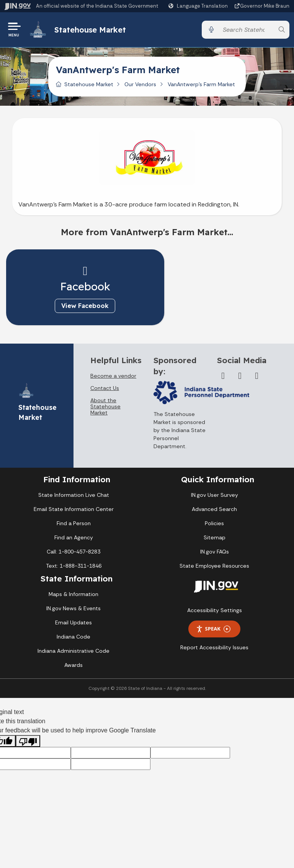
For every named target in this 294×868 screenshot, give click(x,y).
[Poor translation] (28, 742)
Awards (73, 666)
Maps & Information (73, 595)
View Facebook (74, 307)
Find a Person (74, 524)
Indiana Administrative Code (73, 652)
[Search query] (246, 30)
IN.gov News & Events (73, 609)
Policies (214, 524)
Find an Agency (74, 539)
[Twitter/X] (240, 377)
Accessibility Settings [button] (215, 611)
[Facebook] (223, 377)
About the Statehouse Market (105, 408)
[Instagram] (257, 377)
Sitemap (215, 539)
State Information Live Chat (74, 496)
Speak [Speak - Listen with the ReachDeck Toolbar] (213, 630)
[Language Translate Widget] (199, 6)
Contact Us (105, 389)
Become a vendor (113, 377)
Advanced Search (214, 510)
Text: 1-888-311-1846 (74, 567)
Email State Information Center (74, 510)
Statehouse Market (91, 30)
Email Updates (73, 624)
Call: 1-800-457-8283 (73, 553)
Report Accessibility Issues (214, 649)
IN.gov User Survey (215, 496)
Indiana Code (73, 638)
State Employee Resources (214, 567)
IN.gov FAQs (215, 553)
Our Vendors (140, 85)
